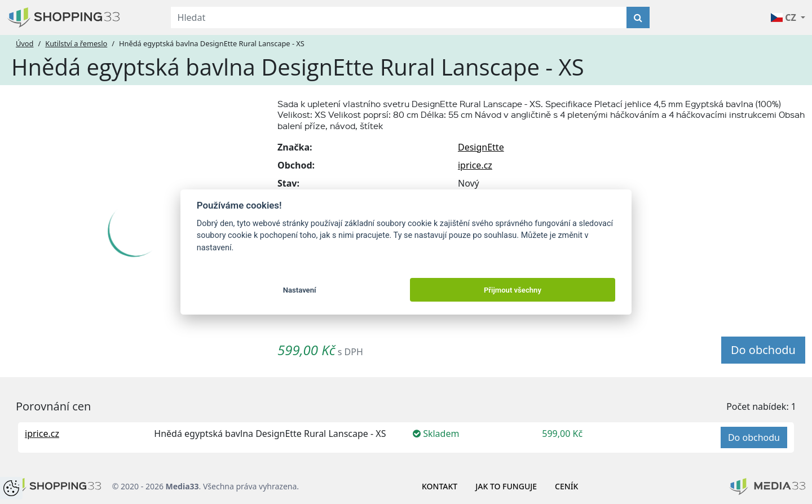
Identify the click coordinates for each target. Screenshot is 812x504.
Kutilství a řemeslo (76, 43)
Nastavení (300, 290)
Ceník (566, 486)
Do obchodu (763, 350)
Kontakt (440, 486)
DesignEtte (481, 147)
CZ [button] (785, 17)
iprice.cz (475, 165)
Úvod (25, 43)
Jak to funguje (506, 486)
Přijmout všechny (513, 290)
